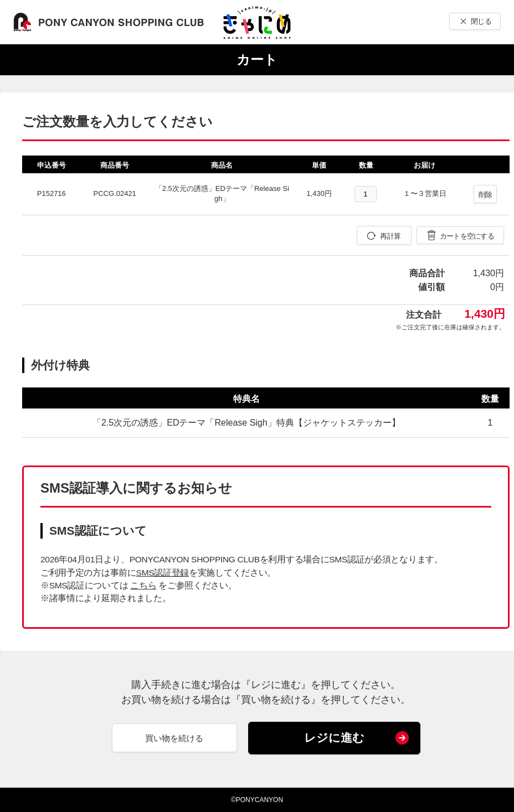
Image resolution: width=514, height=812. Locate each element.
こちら (143, 585)
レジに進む (334, 738)
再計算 (390, 236)
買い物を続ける (174, 738)
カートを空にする (467, 236)
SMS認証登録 (163, 573)
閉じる (481, 21)
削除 (485, 195)
